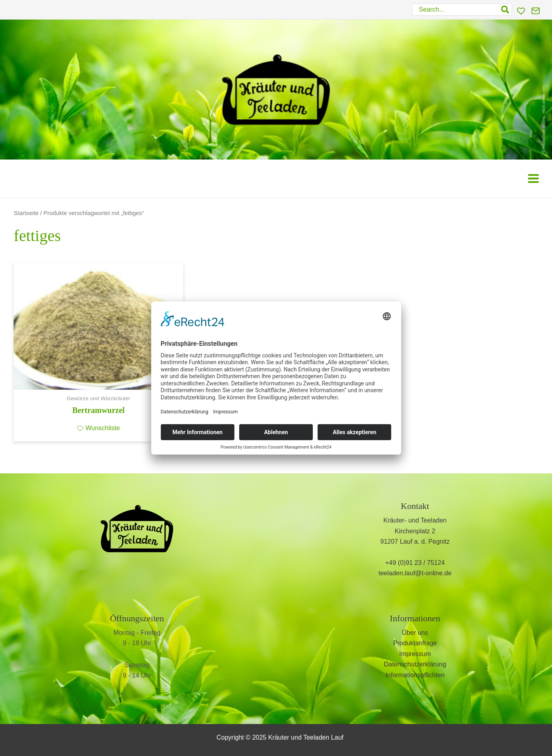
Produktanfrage (415, 643)
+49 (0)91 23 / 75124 (415, 563)
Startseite (26, 213)
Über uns (415, 633)
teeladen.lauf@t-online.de (415, 573)
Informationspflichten (415, 675)
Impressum (415, 654)
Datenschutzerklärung (415, 664)
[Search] (506, 10)
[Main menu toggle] (533, 179)
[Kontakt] (536, 11)
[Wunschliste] (521, 11)
